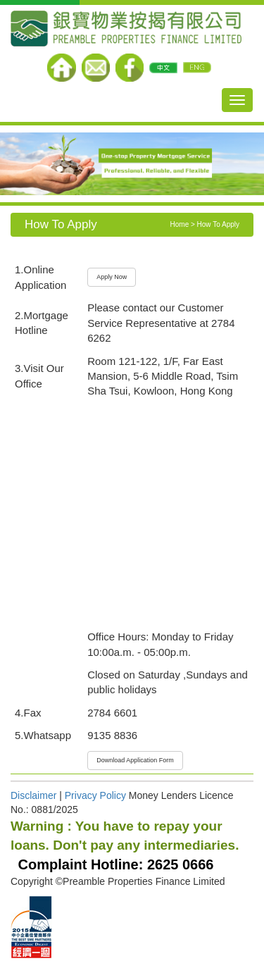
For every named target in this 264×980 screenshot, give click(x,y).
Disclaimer (33, 795)
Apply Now (112, 277)
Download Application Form (135, 760)
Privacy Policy (94, 795)
